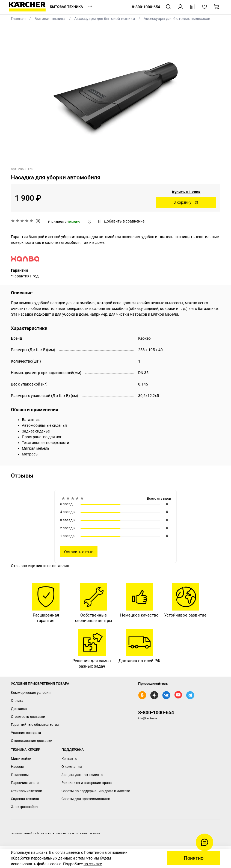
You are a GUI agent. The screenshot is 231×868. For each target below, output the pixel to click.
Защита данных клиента (82, 775)
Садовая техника (25, 799)
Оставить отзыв (79, 552)
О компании (72, 767)
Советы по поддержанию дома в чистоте (96, 791)
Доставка (19, 709)
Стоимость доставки (28, 717)
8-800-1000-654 (156, 713)
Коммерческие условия (31, 693)
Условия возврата (26, 733)
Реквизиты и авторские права (87, 783)
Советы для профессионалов (86, 799)
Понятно (194, 858)
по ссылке (93, 864)
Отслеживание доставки (32, 741)
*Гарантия (20, 276)
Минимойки (21, 759)
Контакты (69, 759)
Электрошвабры (25, 807)
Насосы (17, 767)
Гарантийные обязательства (35, 725)
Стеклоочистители (27, 791)
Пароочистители (25, 783)
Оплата (17, 700)
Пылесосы (20, 775)
